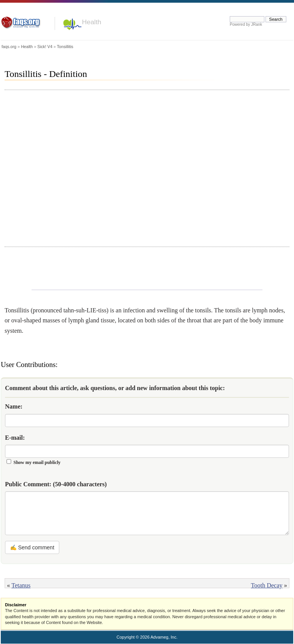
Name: (14, 406)
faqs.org (9, 47)
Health (92, 22)
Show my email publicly (37, 462)
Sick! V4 (45, 47)
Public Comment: (56, 484)
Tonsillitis (65, 47)
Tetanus (21, 585)
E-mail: (15, 438)
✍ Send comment (32, 547)
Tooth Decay (267, 585)
